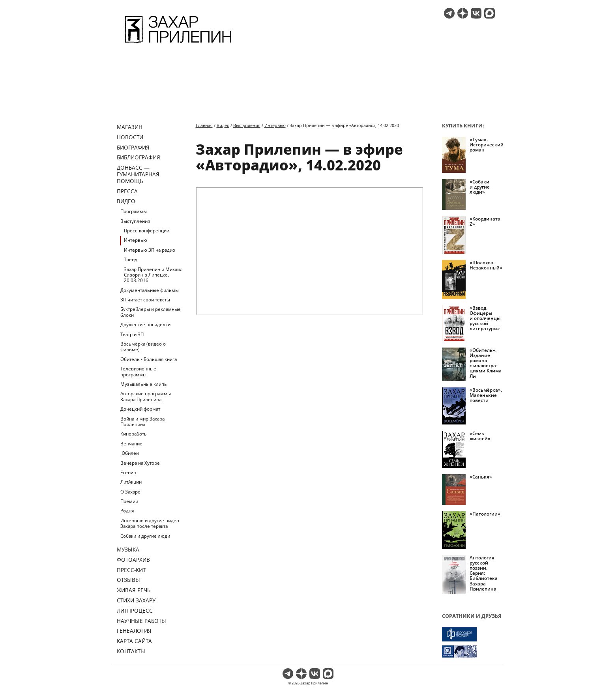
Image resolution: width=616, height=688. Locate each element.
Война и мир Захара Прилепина (142, 422)
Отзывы (128, 580)
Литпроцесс (135, 610)
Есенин (128, 472)
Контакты (131, 651)
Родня (127, 511)
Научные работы (141, 621)
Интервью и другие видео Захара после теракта (150, 523)
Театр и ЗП (132, 334)
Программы (134, 211)
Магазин (130, 127)
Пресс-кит (131, 570)
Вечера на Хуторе (140, 463)
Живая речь (134, 590)
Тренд (131, 259)
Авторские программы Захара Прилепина (146, 396)
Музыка (128, 549)
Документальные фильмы (150, 290)
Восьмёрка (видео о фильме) (143, 347)
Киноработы (134, 434)
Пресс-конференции (147, 231)
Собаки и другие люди (145, 536)
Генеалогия (134, 631)
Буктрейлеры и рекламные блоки (151, 312)
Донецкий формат (140, 409)
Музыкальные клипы (144, 384)
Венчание (131, 444)
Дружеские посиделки (145, 324)
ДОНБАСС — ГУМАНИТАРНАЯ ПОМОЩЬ (138, 174)
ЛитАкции (131, 482)
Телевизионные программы (138, 371)
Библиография (139, 157)
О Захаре (130, 492)
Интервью (136, 240)
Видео (126, 201)
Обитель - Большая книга (149, 359)
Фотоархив (133, 560)
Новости (130, 137)
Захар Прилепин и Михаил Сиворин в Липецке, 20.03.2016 (153, 275)
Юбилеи (130, 453)
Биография (133, 147)
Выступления (135, 221)
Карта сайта (134, 641)
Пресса (127, 191)
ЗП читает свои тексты (145, 300)
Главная (204, 125)
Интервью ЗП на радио (150, 250)
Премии (129, 501)
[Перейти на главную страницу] (178, 44)
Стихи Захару (136, 600)
